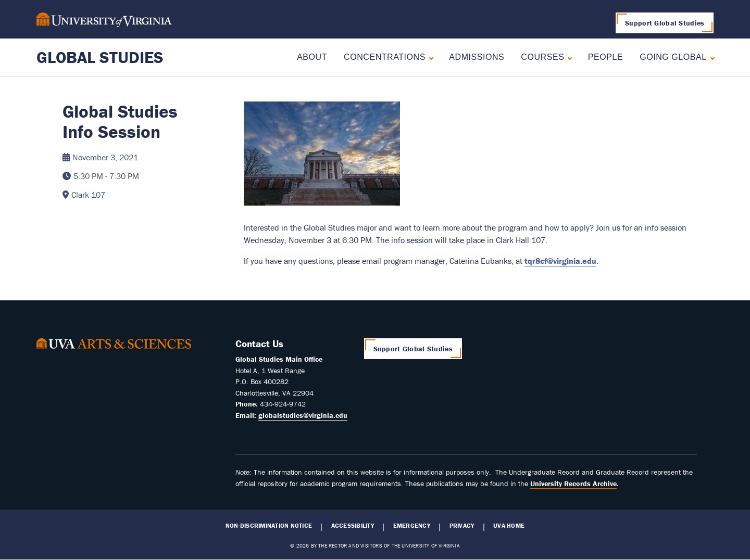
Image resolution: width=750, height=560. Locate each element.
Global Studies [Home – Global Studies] (100, 57)
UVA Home (509, 526)
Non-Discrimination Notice (269, 526)
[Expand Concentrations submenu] (429, 57)
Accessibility (353, 526)
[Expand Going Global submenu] (710, 57)
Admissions (477, 57)
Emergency (412, 526)
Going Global (673, 57)
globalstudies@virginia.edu (303, 415)
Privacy (462, 526)
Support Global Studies (665, 23)
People (605, 57)
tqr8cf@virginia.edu (560, 261)
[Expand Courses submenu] (567, 57)
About (312, 57)
